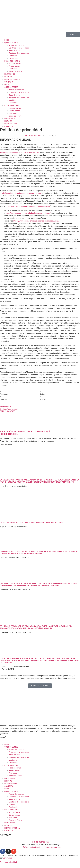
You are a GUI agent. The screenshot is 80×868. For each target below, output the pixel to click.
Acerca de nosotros (16, 45)
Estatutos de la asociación (19, 53)
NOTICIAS (8, 77)
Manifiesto (13, 56)
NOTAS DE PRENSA (12, 79)
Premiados (13, 69)
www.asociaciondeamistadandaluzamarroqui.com (20, 152)
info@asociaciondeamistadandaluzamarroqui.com (22, 193)
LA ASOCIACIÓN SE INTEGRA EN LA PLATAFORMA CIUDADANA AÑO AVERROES (32, 523)
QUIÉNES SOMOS (11, 43)
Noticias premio (15, 64)
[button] (20, 393)
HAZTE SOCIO (10, 74)
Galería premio (14, 66)
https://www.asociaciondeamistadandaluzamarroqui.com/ (28, 206)
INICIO (7, 40)
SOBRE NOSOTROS (8, 411)
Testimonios (14, 58)
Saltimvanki (8, 858)
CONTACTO (9, 82)
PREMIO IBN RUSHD (12, 61)
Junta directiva (15, 51)
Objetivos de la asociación (19, 48)
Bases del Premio (16, 71)
